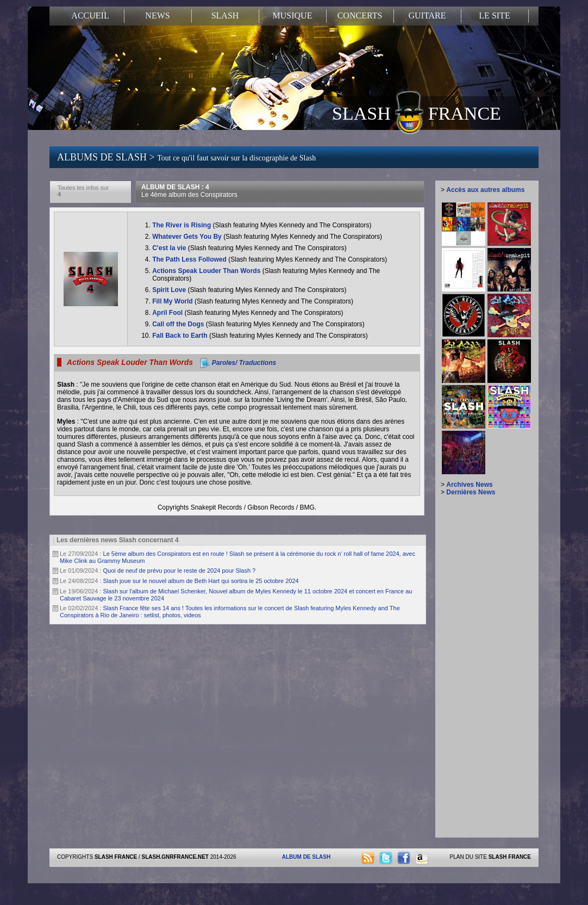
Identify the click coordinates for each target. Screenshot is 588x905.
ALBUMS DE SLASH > (186, 157)
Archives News (469, 485)
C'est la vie (170, 248)
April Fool (168, 313)
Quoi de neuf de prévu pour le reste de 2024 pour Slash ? (180, 571)
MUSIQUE (293, 16)
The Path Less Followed (190, 259)
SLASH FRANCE (417, 113)
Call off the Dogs (179, 324)
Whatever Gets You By (188, 237)
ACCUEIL (90, 16)
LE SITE (494, 16)
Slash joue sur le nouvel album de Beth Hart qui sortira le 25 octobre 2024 (201, 581)
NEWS (157, 16)
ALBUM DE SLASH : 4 (189, 191)
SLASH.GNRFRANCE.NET (175, 857)
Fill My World (173, 301)
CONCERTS (360, 16)
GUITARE (427, 16)
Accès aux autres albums (485, 190)
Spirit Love (170, 290)
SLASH (225, 16)
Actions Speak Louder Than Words (207, 271)
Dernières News (471, 492)
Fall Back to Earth (181, 336)
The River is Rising (182, 225)
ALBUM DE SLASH (306, 857)
